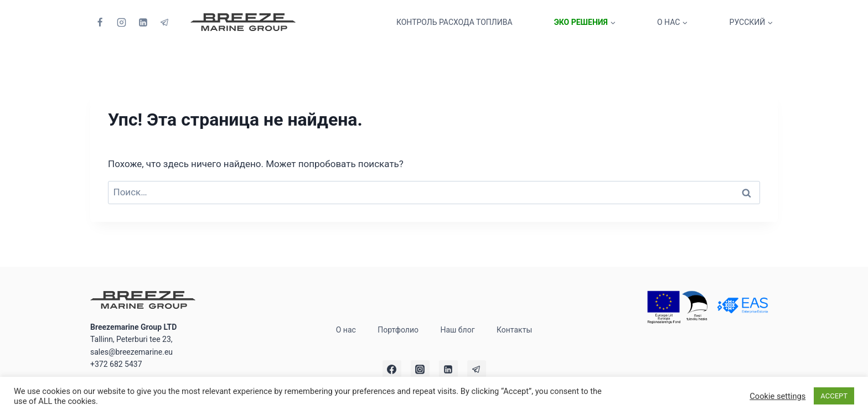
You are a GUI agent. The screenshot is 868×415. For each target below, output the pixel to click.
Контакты (514, 330)
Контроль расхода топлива (454, 22)
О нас (346, 330)
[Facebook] (100, 22)
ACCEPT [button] (834, 396)
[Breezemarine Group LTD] (243, 22)
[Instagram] (121, 22)
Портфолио (398, 330)
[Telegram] (164, 22)
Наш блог (457, 330)
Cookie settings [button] (777, 396)
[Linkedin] (143, 22)
